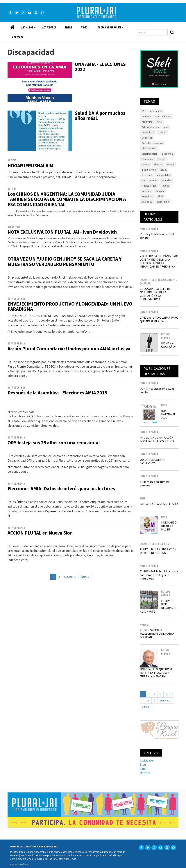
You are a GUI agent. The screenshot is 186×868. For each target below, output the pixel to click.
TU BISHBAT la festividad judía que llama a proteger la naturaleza (159, 575)
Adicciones (156, 111)
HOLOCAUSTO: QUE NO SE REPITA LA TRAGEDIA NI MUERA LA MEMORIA (156, 673)
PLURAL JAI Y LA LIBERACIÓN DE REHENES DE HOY (158, 551)
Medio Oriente (150, 180)
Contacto (18, 37)
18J (144, 111)
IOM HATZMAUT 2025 (168, 414)
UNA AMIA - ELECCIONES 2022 (100, 67)
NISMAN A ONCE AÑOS (169, 345)
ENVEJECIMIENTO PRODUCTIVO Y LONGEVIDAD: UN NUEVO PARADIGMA (70, 306)
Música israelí (149, 186)
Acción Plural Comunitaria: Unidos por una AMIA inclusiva (69, 349)
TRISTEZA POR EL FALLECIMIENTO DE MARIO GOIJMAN (157, 634)
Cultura (162, 132)
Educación (147, 159)
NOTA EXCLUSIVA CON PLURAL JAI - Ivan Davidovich (62, 232)
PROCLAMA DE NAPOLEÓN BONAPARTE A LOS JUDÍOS (157, 439)
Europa (161, 159)
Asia (166, 127)
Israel (163, 170)
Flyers (69, 27)
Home (12, 26)
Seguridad (147, 196)
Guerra (145, 164)
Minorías (167, 180)
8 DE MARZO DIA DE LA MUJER (169, 526)
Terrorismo (163, 202)
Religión (160, 191)
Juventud (147, 175)
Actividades (49, 27)
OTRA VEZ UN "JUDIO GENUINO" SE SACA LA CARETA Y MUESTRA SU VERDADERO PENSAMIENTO (65, 261)
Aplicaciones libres (19, 864)
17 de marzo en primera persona (155, 483)
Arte (159, 122)
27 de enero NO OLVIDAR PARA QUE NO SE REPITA (159, 319)
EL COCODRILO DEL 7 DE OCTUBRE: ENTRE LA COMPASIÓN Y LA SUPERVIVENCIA (155, 294)
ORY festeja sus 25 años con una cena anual (54, 443)
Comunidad (148, 132)
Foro (143, 769)
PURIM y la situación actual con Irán (157, 236)
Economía (167, 154)
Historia (158, 164)
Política (165, 186)
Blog (143, 764)
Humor (170, 164)
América (146, 116)
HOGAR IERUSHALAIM (31, 166)
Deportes (147, 138)
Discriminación (150, 154)
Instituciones (149, 170)
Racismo (146, 191)
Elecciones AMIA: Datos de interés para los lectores (61, 489)
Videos (85, 27)
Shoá (160, 196)
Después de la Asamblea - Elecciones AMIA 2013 (57, 393)
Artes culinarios (150, 127)
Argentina (147, 122)
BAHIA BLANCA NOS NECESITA (159, 504)
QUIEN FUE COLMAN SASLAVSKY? (153, 461)
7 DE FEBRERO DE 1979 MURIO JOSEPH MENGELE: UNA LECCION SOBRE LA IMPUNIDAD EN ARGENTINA (159, 261)
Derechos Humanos (152, 143)
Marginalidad (164, 175)
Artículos (26, 29)
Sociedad (147, 202)
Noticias (145, 773)
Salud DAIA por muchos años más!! (100, 116)
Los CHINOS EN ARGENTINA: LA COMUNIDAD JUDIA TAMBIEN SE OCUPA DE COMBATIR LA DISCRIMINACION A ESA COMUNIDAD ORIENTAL (67, 199)
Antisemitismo (163, 116)
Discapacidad (149, 148)
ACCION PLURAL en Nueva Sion (40, 533)
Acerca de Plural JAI (108, 29)
